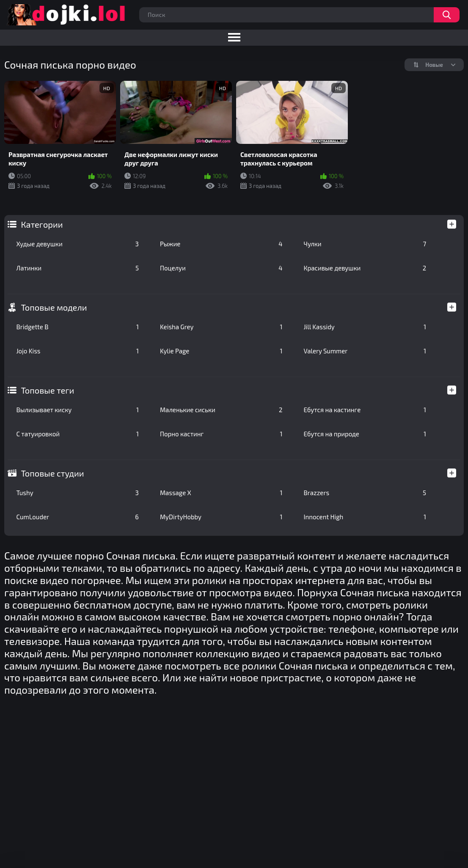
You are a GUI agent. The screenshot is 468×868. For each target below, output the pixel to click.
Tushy (77, 493)
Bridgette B (77, 327)
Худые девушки (77, 244)
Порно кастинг (221, 434)
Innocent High (365, 517)
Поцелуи (221, 268)
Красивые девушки (365, 268)
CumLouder (77, 517)
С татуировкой (77, 434)
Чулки (365, 244)
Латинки (77, 268)
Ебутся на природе (365, 434)
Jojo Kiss (77, 351)
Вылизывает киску (77, 410)
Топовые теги (47, 390)
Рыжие (221, 244)
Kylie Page (221, 351)
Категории (42, 224)
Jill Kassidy (365, 327)
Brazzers (365, 493)
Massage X (221, 493)
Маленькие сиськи (221, 410)
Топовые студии (52, 473)
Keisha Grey (221, 327)
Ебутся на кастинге (365, 410)
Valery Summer (365, 351)
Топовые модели (54, 307)
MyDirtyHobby (221, 517)
